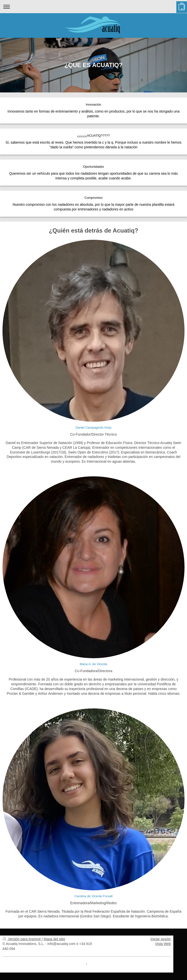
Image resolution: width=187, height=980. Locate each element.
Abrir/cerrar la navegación (93, 7)
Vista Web (163, 944)
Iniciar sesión (161, 939)
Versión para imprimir (22, 939)
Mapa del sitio (54, 939)
